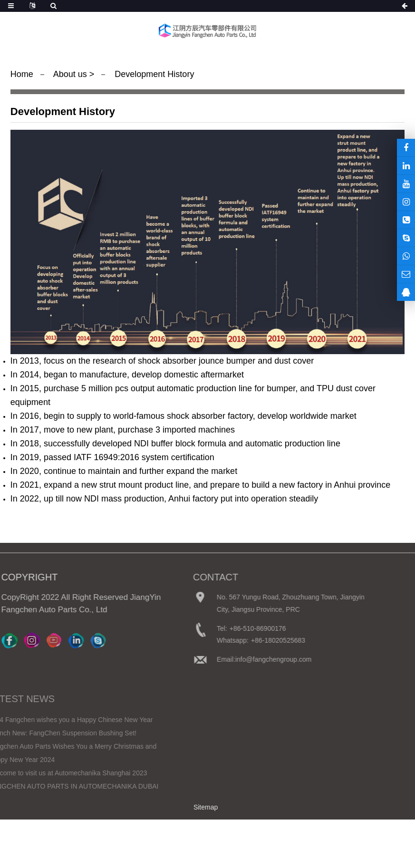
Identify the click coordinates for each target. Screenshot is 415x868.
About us (71, 74)
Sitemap (206, 807)
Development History (153, 74)
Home (22, 74)
